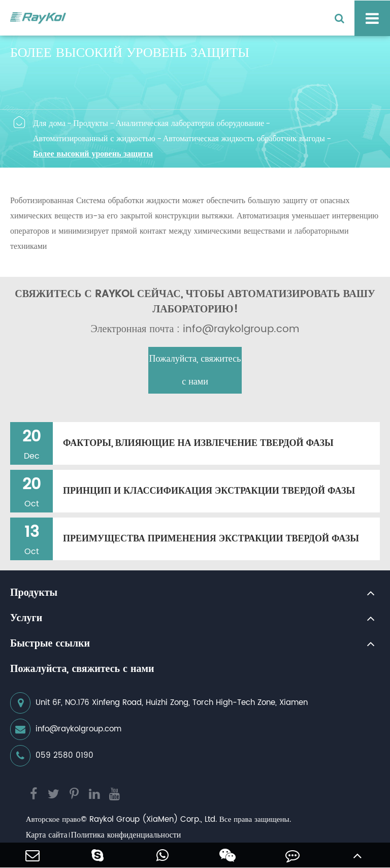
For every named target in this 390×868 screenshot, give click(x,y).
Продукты (91, 123)
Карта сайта (47, 835)
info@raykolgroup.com (66, 729)
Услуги (26, 619)
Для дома (49, 123)
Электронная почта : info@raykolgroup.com (195, 330)
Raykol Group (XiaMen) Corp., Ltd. (153, 819)
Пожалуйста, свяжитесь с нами (195, 370)
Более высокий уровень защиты (93, 154)
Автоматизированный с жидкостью (94, 139)
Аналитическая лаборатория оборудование (190, 123)
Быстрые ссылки (50, 644)
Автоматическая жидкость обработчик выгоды (244, 139)
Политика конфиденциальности (126, 835)
